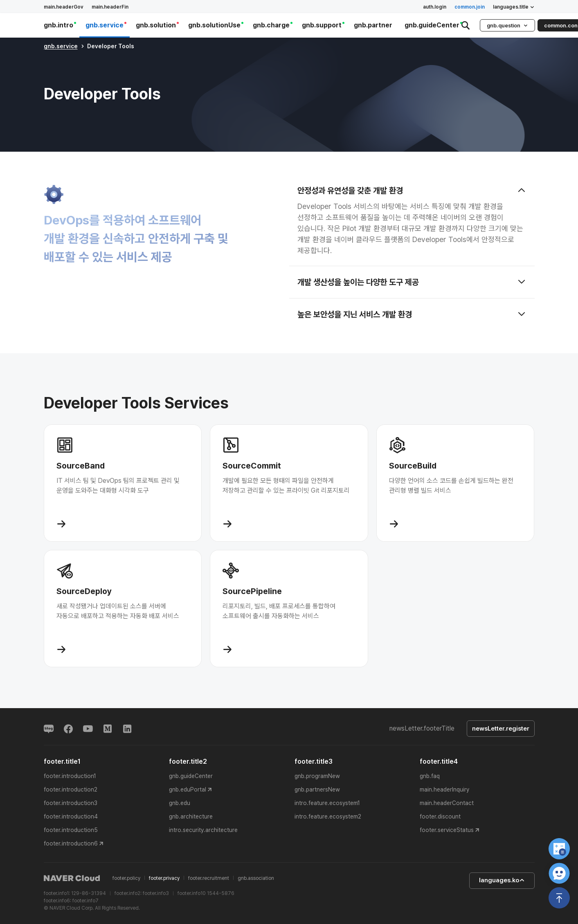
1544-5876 (221, 893)
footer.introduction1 (70, 776)
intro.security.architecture (203, 830)
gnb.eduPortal (188, 789)
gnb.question (507, 26)
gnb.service (61, 46)
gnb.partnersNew (317, 789)
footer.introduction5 (71, 830)
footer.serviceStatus (447, 830)
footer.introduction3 (71, 803)
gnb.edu (180, 803)
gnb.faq (430, 776)
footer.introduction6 (71, 843)
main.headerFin (110, 7)
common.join (470, 7)
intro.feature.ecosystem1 (327, 803)
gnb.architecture (191, 816)
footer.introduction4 (71, 816)
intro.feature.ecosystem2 (328, 816)
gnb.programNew (317, 776)
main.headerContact (447, 803)
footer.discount (440, 816)
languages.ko (502, 880)
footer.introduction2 (71, 789)
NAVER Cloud (72, 878)
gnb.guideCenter (191, 776)
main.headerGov (64, 7)
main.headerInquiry (444, 789)
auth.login (435, 7)
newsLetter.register (501, 729)
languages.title (514, 7)
